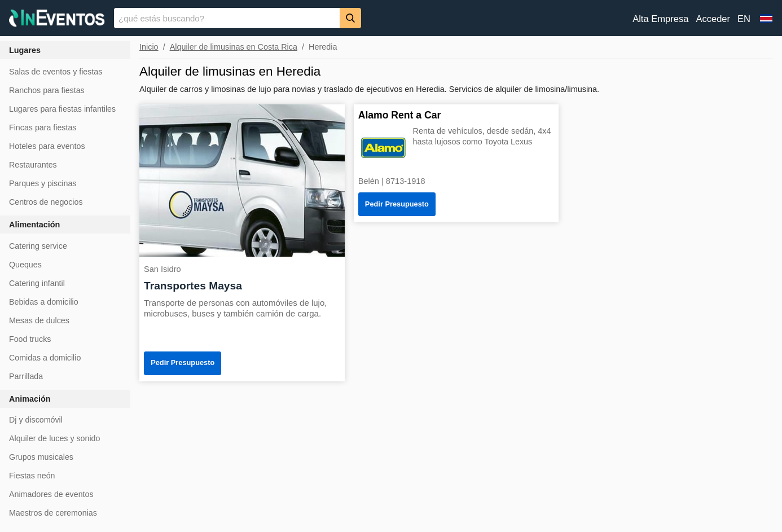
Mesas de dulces (39, 320)
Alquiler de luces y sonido (54, 438)
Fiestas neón (32, 476)
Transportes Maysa (193, 286)
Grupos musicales (41, 457)
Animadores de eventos (51, 494)
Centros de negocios (46, 202)
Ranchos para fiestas (47, 90)
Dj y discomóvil (36, 420)
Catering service (38, 246)
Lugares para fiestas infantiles (62, 109)
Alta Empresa (660, 19)
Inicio (149, 47)
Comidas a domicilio (45, 358)
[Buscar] (350, 18)
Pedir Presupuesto (183, 362)
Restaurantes (33, 165)
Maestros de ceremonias (53, 513)
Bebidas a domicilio (44, 302)
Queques (25, 265)
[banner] (391, 18)
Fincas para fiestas (43, 127)
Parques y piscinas (43, 183)
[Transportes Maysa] (242, 180)
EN (744, 19)
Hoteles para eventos (47, 146)
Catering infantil (37, 283)
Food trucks (30, 339)
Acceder (713, 19)
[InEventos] (57, 19)
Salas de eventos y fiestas (56, 72)
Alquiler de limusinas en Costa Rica (234, 47)
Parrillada (26, 376)
